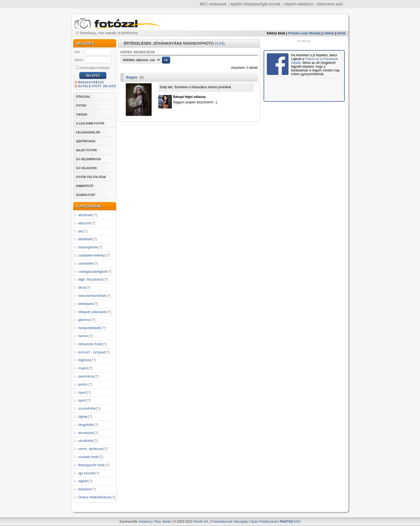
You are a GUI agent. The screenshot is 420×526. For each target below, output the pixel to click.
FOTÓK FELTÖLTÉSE (91, 177)
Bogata (132, 77)
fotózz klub (276, 33)
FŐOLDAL (83, 97)
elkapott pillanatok (92, 312)
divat (82, 287)
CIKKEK (82, 114)
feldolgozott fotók (91, 465)
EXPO (290, 522)
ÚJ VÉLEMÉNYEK (89, 159)
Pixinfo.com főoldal (304, 33)
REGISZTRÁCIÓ (91, 82)
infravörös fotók (90, 344)
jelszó (79, 60)
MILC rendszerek (213, 4)
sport (82, 400)
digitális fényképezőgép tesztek (255, 4)
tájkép (83, 417)
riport (82, 392)
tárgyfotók (86, 425)
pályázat (85, 489)
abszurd (84, 223)
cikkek (329, 33)
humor (83, 336)
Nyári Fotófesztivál (264, 522)
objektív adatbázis (299, 4)
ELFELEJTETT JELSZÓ (97, 86)
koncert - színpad (92, 352)
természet (86, 433)
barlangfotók (88, 247)
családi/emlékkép (92, 255)
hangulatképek (90, 328)
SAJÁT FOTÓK (87, 150)
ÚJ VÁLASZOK (87, 168)
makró (83, 368)
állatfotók (85, 239)
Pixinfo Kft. (201, 522)
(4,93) (220, 43)
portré (83, 384)
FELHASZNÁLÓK (88, 132)
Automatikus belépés (93, 68)
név (77, 52)
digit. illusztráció (91, 279)
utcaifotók (86, 441)
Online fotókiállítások (94, 497)
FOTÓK (81, 106)
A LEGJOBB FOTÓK (90, 123)
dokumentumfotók (92, 296)
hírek (341, 33)
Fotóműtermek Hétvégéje (230, 522)
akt (81, 231)
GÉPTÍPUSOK (86, 141)
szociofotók (87, 408)
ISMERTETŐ (85, 186)
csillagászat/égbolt (93, 272)
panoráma (86, 376)
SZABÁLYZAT (86, 195)
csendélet (86, 263)
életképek (86, 304)
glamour (85, 320)
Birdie (167, 522)
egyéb (83, 481)
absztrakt (85, 215)
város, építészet (91, 449)
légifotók (85, 360)
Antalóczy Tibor (150, 522)
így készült (86, 473)
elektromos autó (330, 4)
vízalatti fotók (88, 457)
